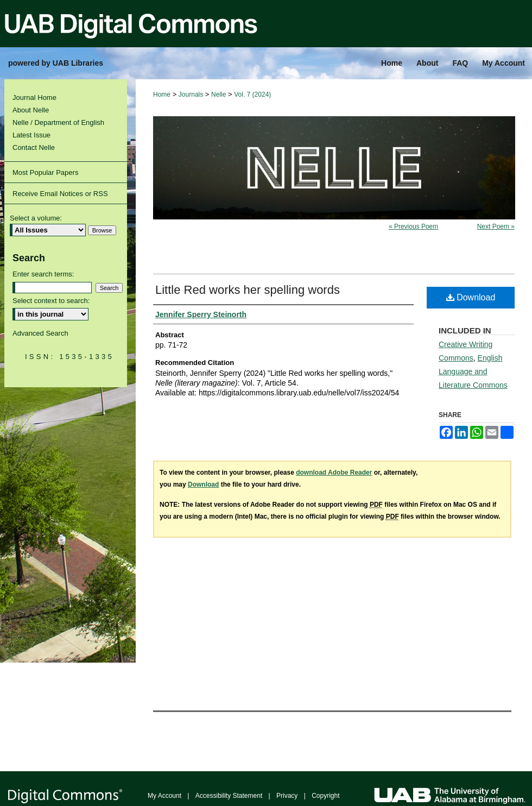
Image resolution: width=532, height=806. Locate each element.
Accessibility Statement (229, 796)
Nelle (218, 95)
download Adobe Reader (334, 473)
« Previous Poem (413, 226)
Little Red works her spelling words (248, 290)
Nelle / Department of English (58, 122)
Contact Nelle (34, 147)
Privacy (287, 796)
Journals (191, 95)
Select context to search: (51, 301)
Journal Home (34, 97)
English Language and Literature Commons (473, 371)
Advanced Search (40, 333)
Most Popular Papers (45, 172)
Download (471, 297)
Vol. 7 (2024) (252, 95)
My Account (164, 796)
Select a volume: (36, 218)
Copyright (325, 796)
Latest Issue (31, 135)
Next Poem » (496, 226)
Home (162, 95)
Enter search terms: (43, 274)
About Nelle (31, 110)
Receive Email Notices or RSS (60, 194)
